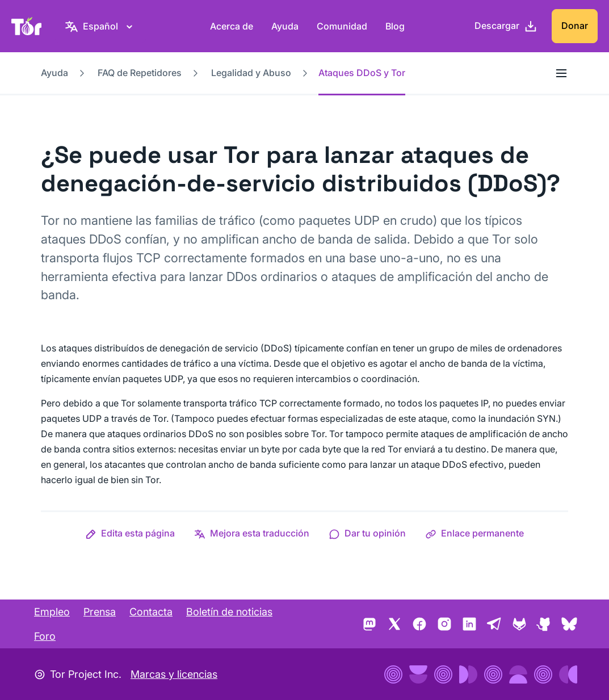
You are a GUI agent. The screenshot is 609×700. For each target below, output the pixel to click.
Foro (45, 636)
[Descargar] (506, 26)
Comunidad (342, 26)
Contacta (151, 612)
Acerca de (232, 26)
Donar (575, 26)
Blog (395, 26)
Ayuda (285, 26)
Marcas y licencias (174, 674)
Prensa (100, 612)
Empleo (52, 612)
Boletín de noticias (229, 612)
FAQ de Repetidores (140, 73)
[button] (130, 533)
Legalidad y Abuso (251, 73)
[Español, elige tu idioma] (100, 26)
